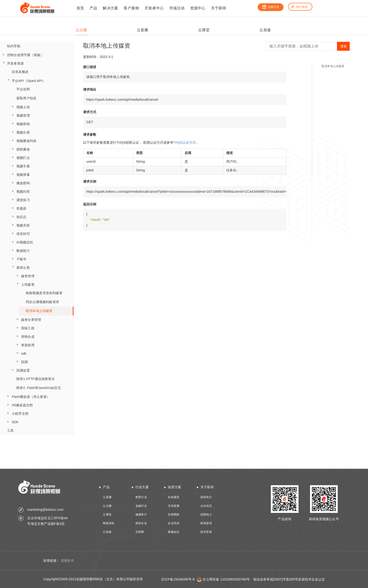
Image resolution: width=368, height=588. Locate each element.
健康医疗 (141, 515)
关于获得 (219, 8)
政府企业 (141, 523)
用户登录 (299, 7)
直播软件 (67, 561)
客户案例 (131, 8)
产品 (93, 8)
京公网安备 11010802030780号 (226, 579)
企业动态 (206, 506)
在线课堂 (174, 497)
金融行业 (141, 506)
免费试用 (271, 7)
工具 (10, 430)
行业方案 (142, 487)
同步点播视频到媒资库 (42, 302)
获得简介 (206, 497)
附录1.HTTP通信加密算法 (36, 379)
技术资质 (206, 532)
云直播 (107, 497)
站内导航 (14, 46)
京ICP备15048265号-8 (178, 579)
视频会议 (174, 532)
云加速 (107, 532)
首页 (80, 8)
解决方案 (110, 8)
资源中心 (198, 8)
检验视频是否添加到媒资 (44, 293)
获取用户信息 (26, 98)
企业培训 (174, 523)
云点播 (107, 506)
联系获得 (206, 523)
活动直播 (174, 506)
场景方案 (174, 487)
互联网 (140, 532)
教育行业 (141, 497)
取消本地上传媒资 (39, 311)
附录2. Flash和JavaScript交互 (39, 388)
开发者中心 (154, 8)
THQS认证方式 (185, 142)
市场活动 (177, 8)
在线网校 (174, 515)
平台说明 (23, 89)
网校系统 (109, 523)
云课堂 (107, 515)
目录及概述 (20, 72)
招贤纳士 (206, 515)
